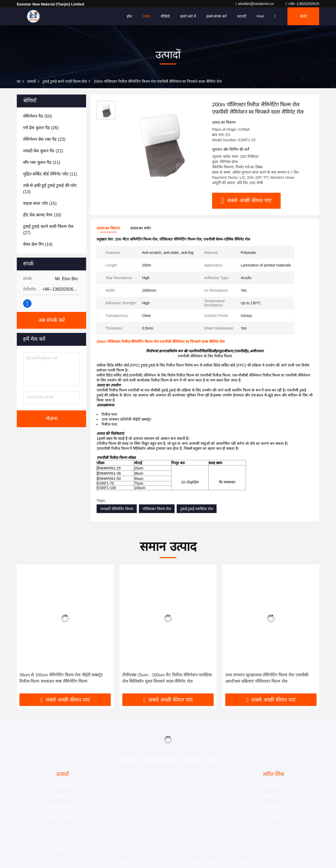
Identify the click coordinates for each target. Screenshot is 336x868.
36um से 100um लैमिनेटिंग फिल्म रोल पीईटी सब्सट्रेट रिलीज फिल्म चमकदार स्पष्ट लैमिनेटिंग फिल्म (61, 678)
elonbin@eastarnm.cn (255, 4)
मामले (274, 827)
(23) (44, 139)
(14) (38, 244)
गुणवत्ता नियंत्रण (274, 806)
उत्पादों (31, 81)
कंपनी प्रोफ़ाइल (274, 785)
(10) (42, 215)
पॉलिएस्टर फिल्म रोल (157, 509)
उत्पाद (146, 16)
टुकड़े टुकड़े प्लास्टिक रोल (197, 509)
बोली (303, 16)
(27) (48, 230)
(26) (41, 128)
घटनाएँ (242, 16)
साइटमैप (274, 838)
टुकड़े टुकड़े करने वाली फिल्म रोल (65, 81)
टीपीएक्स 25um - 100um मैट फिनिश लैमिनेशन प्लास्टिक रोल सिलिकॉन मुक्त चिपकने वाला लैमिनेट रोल (167, 678)
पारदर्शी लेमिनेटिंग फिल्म (117, 509)
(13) (50, 189)
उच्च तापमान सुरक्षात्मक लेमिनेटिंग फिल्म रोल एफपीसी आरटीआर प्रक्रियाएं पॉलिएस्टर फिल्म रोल (267, 678)
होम (129, 16)
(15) (40, 203)
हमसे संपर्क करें (216, 16)
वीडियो (165, 16)
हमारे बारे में (188, 16)
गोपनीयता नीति (274, 848)
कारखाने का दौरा (274, 796)
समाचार (274, 817)
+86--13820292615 (302, 4)
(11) (42, 162)
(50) (37, 116)
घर (19, 81)
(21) (43, 151)
